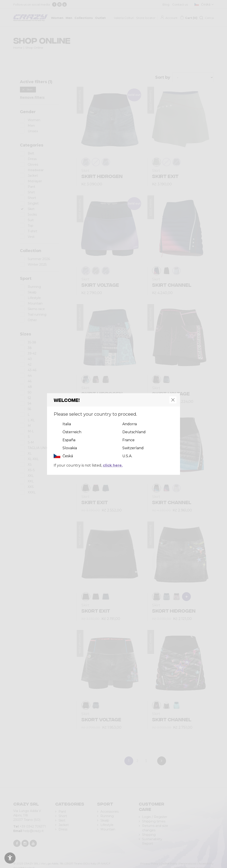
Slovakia (70, 448)
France (128, 440)
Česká (68, 456)
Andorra (130, 424)
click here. (113, 465)
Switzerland (133, 448)
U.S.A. (127, 456)
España (69, 440)
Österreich (72, 432)
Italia (67, 424)
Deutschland (134, 432)
